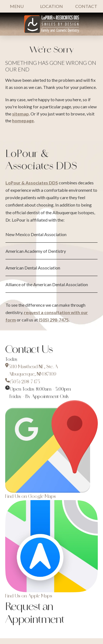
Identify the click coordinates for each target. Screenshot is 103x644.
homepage (23, 121)
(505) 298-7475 (54, 320)
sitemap (20, 114)
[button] (17, 6)
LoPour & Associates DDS (32, 183)
